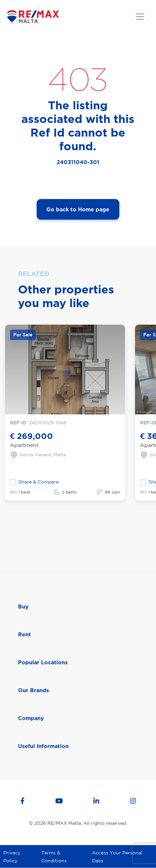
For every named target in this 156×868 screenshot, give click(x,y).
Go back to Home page (78, 209)
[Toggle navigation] (140, 17)
